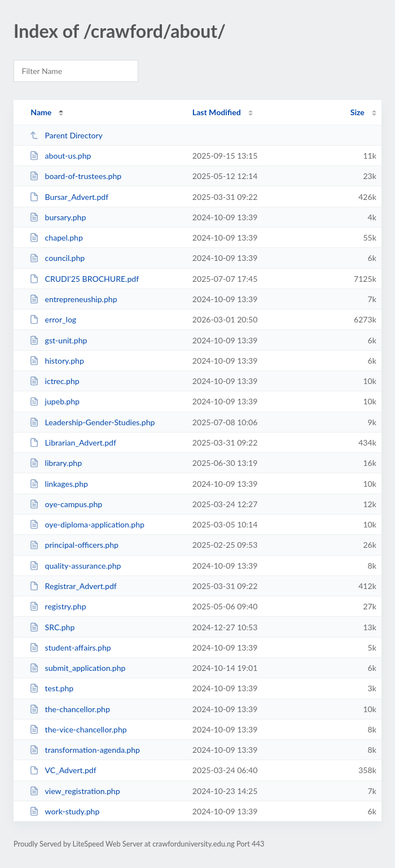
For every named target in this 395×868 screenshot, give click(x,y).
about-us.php (60, 156)
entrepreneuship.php (73, 299)
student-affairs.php (70, 647)
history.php (57, 361)
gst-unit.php (58, 340)
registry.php (58, 606)
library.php (56, 463)
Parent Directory (66, 135)
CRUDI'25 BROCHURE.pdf (84, 279)
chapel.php (56, 237)
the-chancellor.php (70, 709)
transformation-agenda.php (85, 750)
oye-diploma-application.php (87, 524)
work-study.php (64, 811)
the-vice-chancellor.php (78, 729)
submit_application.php (77, 668)
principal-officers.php (74, 545)
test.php (51, 688)
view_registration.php (74, 791)
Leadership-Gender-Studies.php (92, 422)
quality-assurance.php (75, 566)
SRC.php (52, 627)
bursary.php (58, 217)
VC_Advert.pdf (63, 770)
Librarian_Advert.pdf (73, 442)
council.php (57, 258)
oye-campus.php (66, 504)
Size (357, 112)
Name (41, 112)
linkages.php (59, 484)
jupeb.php (54, 401)
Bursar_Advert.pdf (69, 197)
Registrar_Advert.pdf (73, 586)
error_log (53, 319)
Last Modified (217, 112)
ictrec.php (54, 381)
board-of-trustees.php (75, 176)
